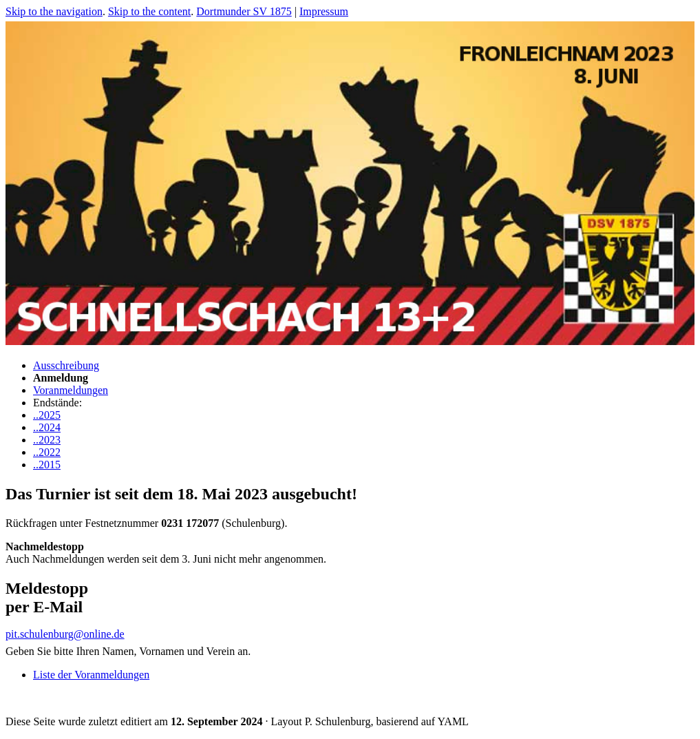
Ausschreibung (66, 365)
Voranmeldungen (71, 390)
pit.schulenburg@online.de (65, 634)
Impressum (324, 11)
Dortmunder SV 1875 (244, 11)
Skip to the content (149, 11)
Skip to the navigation (54, 11)
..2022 (47, 452)
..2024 (47, 427)
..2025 (47, 415)
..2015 (47, 465)
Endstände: (57, 403)
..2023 (47, 440)
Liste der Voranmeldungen (91, 675)
